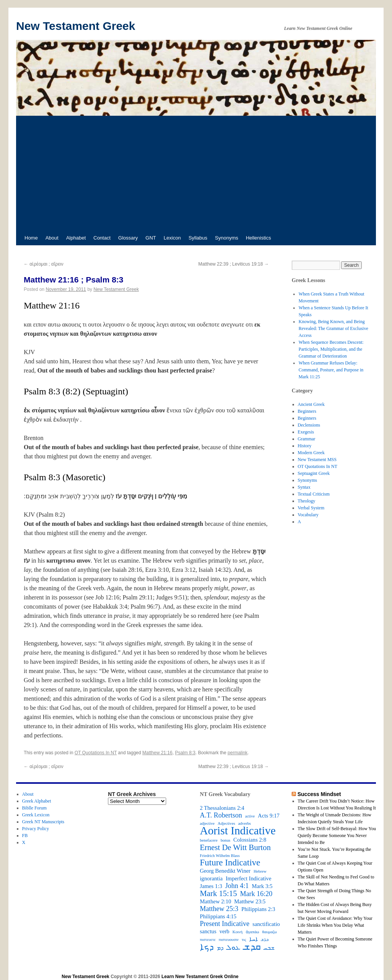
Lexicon (172, 238)
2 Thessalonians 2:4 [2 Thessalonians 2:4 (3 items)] (222, 808)
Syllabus (198, 238)
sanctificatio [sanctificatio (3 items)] (266, 924)
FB (25, 836)
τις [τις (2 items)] (244, 940)
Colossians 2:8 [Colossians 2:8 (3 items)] (250, 840)
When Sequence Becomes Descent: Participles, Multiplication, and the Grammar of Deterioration (331, 349)
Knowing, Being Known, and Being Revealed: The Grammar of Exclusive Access (333, 328)
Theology (307, 501)
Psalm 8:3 (185, 753)
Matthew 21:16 (158, 753)
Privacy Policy (36, 829)
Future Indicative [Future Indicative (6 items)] (230, 863)
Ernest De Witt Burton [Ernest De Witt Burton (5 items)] (235, 847)
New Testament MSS (317, 460)
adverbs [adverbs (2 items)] (244, 823)
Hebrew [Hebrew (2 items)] (260, 871)
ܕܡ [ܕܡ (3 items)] (220, 948)
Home (31, 238)
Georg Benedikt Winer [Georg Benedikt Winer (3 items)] (225, 871)
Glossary (128, 238)
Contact (102, 238)
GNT (151, 238)
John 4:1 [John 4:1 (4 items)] (237, 886)
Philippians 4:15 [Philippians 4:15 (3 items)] (218, 916)
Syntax (304, 487)
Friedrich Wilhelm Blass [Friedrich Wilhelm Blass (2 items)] (220, 856)
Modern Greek (311, 453)
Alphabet (76, 238)
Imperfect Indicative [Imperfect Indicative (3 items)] (248, 878)
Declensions (309, 425)
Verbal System (311, 508)
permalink (238, 753)
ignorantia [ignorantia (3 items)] (211, 878)
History (305, 446)
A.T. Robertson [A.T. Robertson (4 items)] (221, 815)
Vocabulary (308, 515)
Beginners (307, 411)
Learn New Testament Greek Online (200, 977)
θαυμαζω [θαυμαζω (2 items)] (269, 932)
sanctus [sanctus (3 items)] (208, 931)
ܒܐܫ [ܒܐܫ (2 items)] (265, 940)
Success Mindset (319, 794)
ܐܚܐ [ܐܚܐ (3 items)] (254, 939)
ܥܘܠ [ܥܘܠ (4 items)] (234, 947)
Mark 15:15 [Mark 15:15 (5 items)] (218, 893)
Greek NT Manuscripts (43, 822)
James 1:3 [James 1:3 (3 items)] (211, 886)
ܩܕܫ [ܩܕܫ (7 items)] (252, 947)
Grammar (307, 439)
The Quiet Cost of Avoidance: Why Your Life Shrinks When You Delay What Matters (335, 925)
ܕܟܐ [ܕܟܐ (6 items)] (207, 947)
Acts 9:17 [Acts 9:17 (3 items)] (269, 816)
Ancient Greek (311, 404)
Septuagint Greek (314, 473)
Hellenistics (258, 238)
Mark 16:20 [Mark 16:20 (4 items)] (256, 894)
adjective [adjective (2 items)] (207, 823)
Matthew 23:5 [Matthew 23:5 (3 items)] (250, 901)
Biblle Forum (34, 808)
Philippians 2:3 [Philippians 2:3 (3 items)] (258, 909)
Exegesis (306, 432)
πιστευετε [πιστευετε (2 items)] (208, 940)
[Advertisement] (196, 173)
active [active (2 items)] (250, 816)
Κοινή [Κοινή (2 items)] (237, 932)
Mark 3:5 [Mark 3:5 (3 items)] (262, 886)
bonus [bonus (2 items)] (225, 840)
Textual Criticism (314, 494)
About (52, 238)
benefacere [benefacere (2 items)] (209, 840)
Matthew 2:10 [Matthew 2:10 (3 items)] (216, 901)
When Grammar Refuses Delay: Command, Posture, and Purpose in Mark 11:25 (331, 370)
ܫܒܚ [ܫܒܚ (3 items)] (269, 948)
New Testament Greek (76, 26)
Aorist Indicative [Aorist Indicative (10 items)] (238, 831)
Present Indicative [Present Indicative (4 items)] (225, 924)
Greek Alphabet (37, 801)
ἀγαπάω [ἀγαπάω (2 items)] (252, 932)
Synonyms (227, 238)
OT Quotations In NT (96, 753)
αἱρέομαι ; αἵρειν (43, 264)
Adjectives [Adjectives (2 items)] (226, 823)
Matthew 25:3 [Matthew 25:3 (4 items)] (219, 909)
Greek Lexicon (36, 815)
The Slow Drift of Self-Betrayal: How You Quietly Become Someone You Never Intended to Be (337, 836)
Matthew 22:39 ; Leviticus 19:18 (234, 264)
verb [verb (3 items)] (224, 931)
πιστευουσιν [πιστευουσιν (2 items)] (229, 940)
